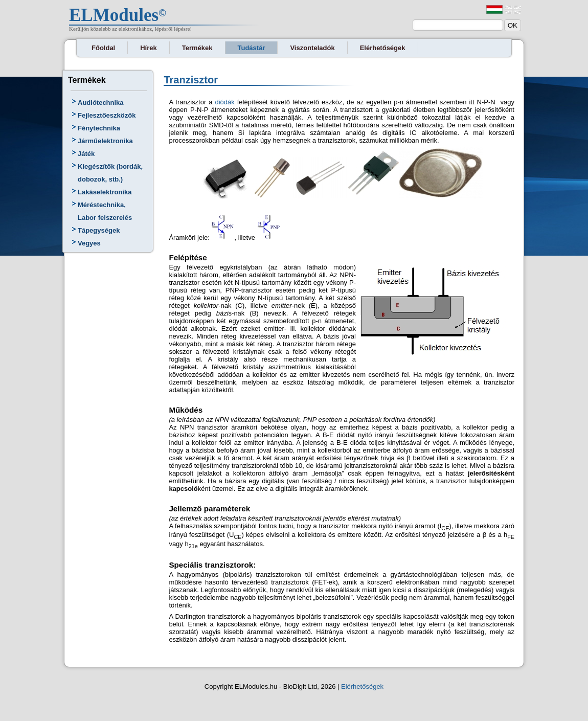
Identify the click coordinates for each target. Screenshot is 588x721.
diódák (224, 102)
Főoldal (103, 48)
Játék (86, 154)
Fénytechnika (99, 128)
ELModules (114, 15)
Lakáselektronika (105, 192)
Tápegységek (99, 230)
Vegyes (89, 243)
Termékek (197, 48)
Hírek (149, 48)
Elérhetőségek (383, 48)
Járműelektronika (105, 141)
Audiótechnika (101, 103)
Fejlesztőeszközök (107, 115)
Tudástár (252, 48)
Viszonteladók (312, 48)
